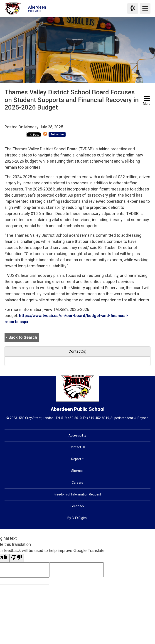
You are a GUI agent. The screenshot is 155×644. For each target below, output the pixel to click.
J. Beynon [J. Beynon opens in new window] (141, 418)
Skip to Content (0, 0)
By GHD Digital (77, 518)
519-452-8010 (71, 418)
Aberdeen (37, 8)
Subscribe (57, 134)
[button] (70, 119)
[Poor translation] (17, 558)
